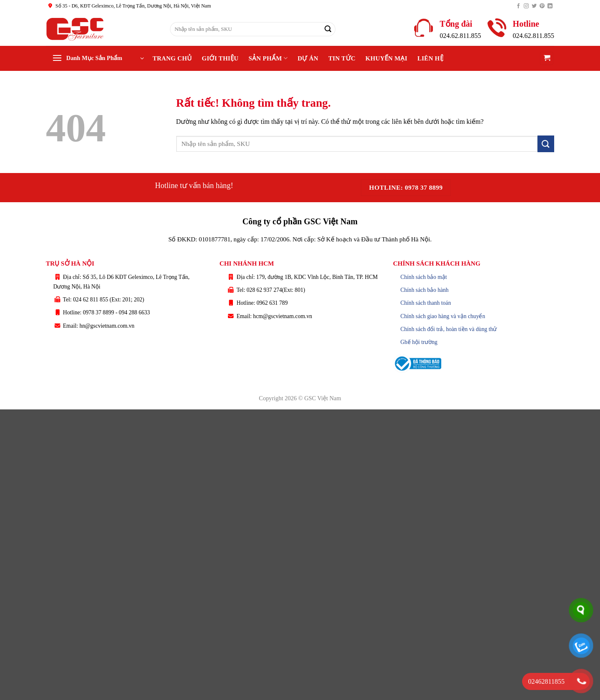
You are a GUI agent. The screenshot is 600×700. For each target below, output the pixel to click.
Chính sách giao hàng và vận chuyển (443, 316)
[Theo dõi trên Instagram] (526, 6)
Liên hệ (430, 58)
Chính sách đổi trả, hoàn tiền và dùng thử (449, 329)
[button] (98, 58)
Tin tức (342, 58)
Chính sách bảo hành (425, 290)
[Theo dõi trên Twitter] (534, 6)
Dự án (308, 58)
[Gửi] (328, 29)
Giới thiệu (220, 58)
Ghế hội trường (419, 342)
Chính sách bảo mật (424, 277)
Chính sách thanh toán (426, 303)
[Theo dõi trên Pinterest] (542, 6)
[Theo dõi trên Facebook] (518, 6)
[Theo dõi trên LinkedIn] (550, 6)
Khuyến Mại (386, 58)
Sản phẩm (268, 58)
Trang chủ (172, 58)
